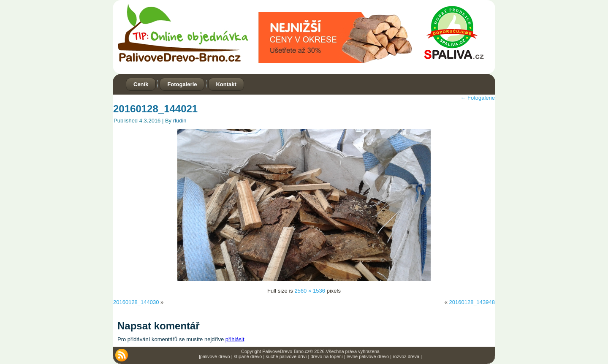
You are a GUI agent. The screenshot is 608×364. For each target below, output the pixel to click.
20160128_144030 (136, 302)
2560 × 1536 (310, 291)
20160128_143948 (472, 302)
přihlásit (235, 339)
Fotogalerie (182, 84)
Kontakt (226, 84)
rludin (180, 121)
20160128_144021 (155, 109)
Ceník (141, 84)
